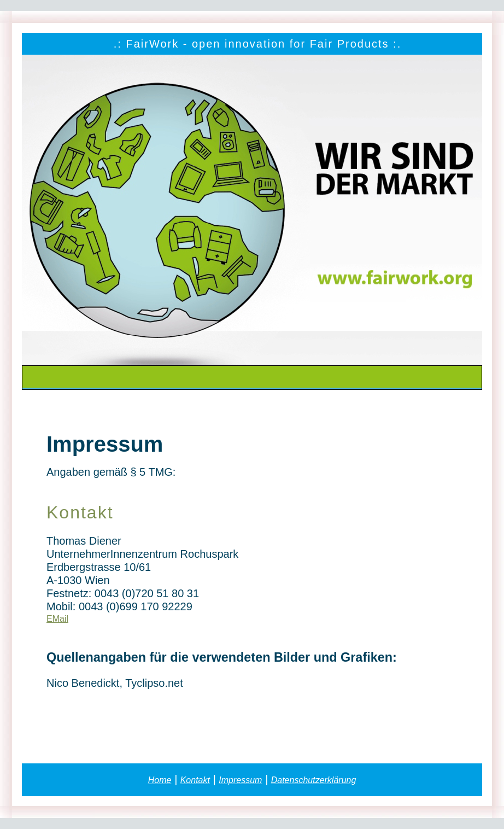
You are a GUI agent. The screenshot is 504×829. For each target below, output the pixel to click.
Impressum (240, 780)
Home (160, 780)
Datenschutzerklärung (314, 780)
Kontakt (195, 780)
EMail (57, 619)
